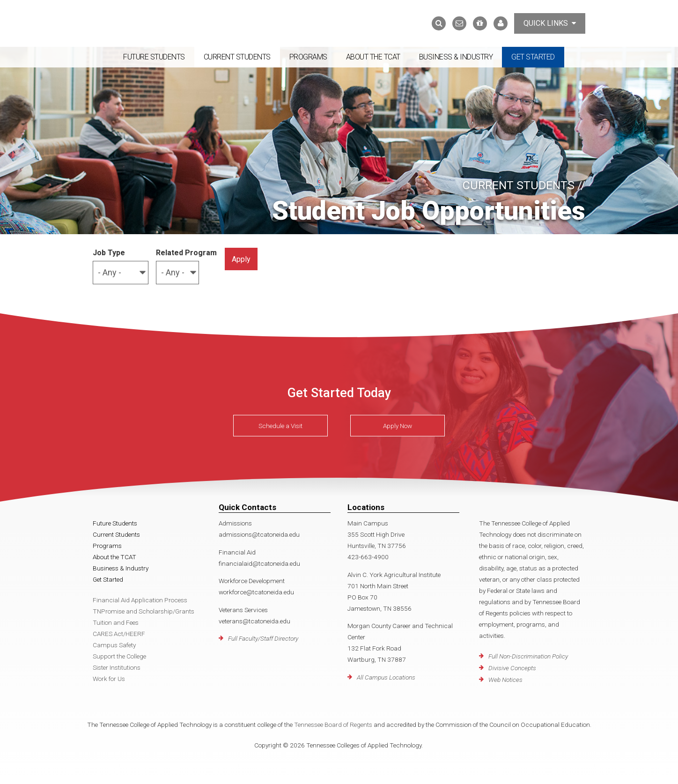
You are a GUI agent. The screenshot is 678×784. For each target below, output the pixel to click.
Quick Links (550, 23)
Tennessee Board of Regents (333, 725)
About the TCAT (373, 57)
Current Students (237, 57)
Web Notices (505, 680)
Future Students (154, 57)
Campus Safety (114, 645)
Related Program (186, 253)
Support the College (119, 656)
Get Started (533, 57)
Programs (308, 57)
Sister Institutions (117, 667)
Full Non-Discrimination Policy (528, 656)
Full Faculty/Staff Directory (263, 638)
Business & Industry (456, 57)
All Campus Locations (386, 677)
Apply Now (398, 426)
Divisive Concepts (512, 668)
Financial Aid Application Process (140, 600)
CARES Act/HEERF (119, 634)
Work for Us (109, 679)
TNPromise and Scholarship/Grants (144, 611)
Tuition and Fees (116, 622)
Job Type (109, 253)
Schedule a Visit (280, 426)
